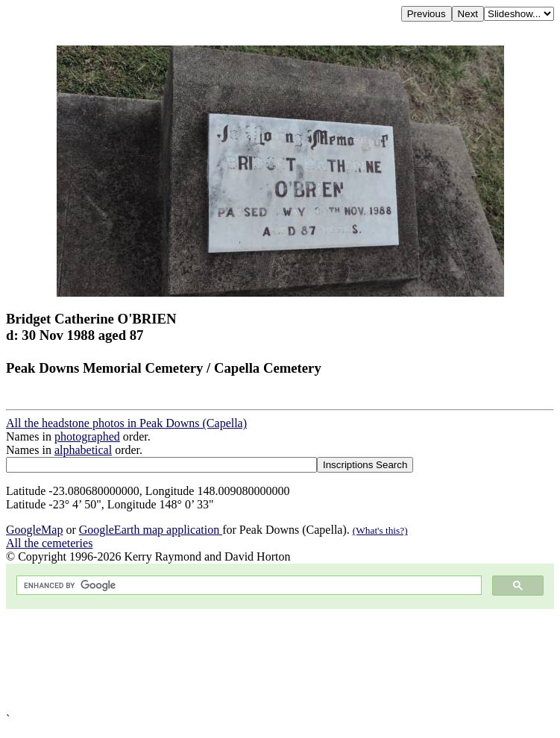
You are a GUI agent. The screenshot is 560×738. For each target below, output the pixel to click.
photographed (87, 436)
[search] (248, 586)
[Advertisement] (280, 661)
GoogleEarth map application (151, 530)
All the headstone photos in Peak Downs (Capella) (126, 423)
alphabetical (83, 450)
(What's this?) (380, 530)
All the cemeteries (49, 543)
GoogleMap (34, 530)
